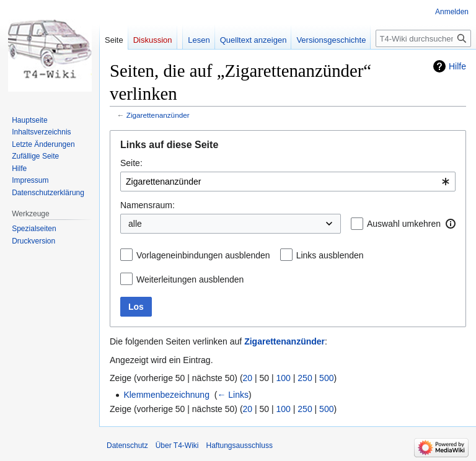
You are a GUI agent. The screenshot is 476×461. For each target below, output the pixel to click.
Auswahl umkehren (404, 224)
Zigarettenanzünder (158, 115)
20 (248, 378)
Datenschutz (127, 446)
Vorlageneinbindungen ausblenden (203, 255)
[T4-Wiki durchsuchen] (423, 38)
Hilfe (457, 66)
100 (284, 378)
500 (326, 378)
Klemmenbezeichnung (166, 395)
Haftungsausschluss (240, 446)
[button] (451, 224)
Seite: (131, 163)
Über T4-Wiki (177, 446)
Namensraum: (148, 205)
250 (305, 378)
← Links (233, 395)
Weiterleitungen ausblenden (190, 279)
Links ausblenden (330, 255)
